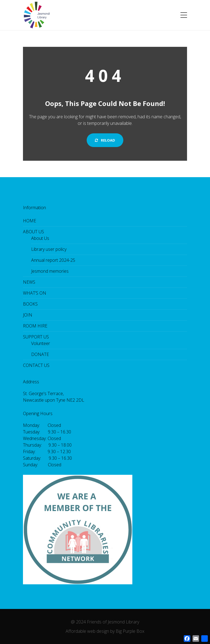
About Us (40, 238)
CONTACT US (36, 365)
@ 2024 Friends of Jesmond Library (105, 622)
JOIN (28, 315)
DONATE (40, 354)
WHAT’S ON (35, 293)
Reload (105, 140)
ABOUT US (33, 232)
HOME (30, 221)
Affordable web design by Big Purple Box (105, 631)
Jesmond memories (50, 271)
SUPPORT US (36, 337)
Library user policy (49, 249)
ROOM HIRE (35, 326)
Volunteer (41, 343)
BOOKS (30, 304)
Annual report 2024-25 (53, 260)
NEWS (29, 282)
